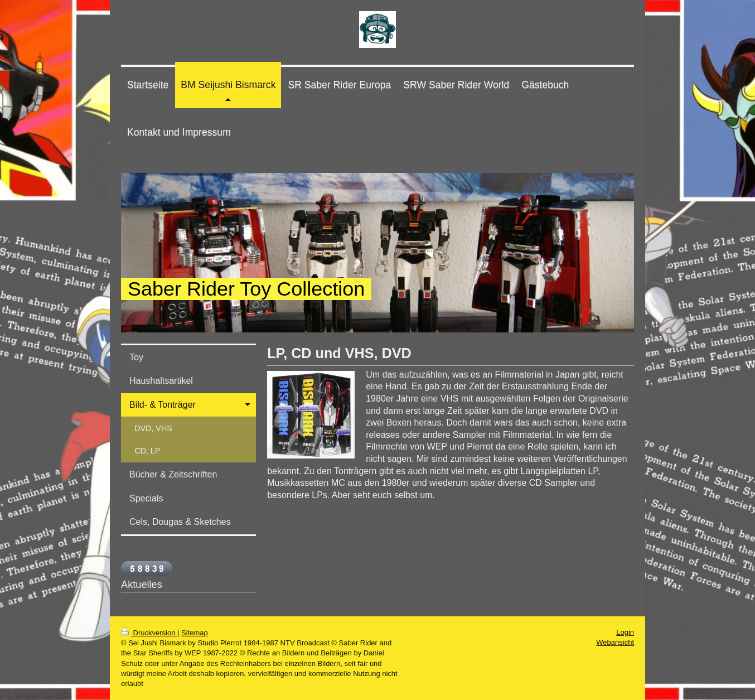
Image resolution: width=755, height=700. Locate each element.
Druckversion (149, 633)
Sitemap (195, 633)
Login (625, 632)
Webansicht (615, 642)
